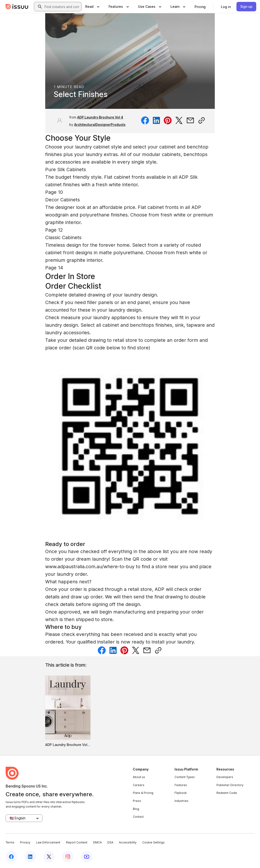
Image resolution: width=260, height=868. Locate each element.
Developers (225, 777)
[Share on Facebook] (145, 120)
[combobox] (62, 7)
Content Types (185, 777)
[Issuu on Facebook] (11, 857)
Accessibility (128, 842)
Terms (10, 842)
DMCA (97, 842)
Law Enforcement (48, 842)
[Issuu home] (17, 7)
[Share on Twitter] (179, 120)
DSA (110, 842)
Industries (181, 801)
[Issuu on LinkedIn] (30, 857)
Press (137, 801)
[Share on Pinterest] (168, 120)
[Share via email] (190, 120)
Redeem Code (227, 793)
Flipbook (181, 793)
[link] (200, 7)
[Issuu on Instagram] (68, 857)
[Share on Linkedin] (156, 120)
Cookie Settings (153, 842)
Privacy (25, 842)
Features (181, 785)
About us (139, 777)
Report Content (77, 842)
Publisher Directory (230, 785)
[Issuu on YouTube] (87, 857)
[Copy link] (202, 120)
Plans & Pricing (143, 793)
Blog (136, 809)
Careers (139, 785)
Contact (138, 817)
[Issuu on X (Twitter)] (49, 857)
